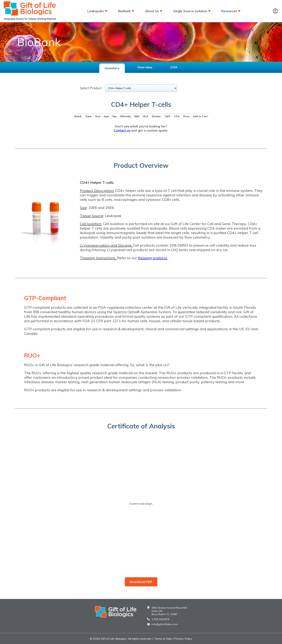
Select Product (91, 88)
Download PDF (141, 582)
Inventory (112, 68)
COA (174, 67)
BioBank (124, 11)
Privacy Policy (183, 639)
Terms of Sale (163, 639)
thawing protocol (152, 258)
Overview (145, 67)
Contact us (122, 130)
